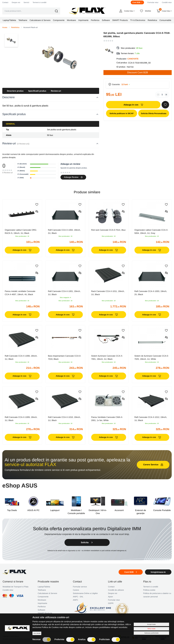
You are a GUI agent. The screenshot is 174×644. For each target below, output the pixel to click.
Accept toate (151, 624)
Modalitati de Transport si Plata (15, 587)
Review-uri (56, 91)
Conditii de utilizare (116, 590)
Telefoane (42, 590)
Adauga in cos (133, 105)
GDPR (111, 603)
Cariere (76, 590)
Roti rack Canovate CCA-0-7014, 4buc (108, 230)
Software (41, 610)
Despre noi (16, 2)
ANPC (75, 600)
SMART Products (45, 613)
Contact (5, 2)
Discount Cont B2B (138, 72)
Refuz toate (151, 629)
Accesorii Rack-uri (31, 27)
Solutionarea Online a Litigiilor (85, 593)
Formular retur (153, 2)
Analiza (87, 640)
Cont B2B (137, 2)
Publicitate (110, 640)
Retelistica (15, 27)
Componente (43, 597)
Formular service (80, 587)
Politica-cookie (149, 590)
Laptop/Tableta (44, 587)
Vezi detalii (37, 633)
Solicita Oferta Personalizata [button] (154, 113)
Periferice (42, 607)
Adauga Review (73, 177)
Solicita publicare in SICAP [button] (121, 113)
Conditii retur (167, 2)
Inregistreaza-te (158, 572)
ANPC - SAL (78, 597)
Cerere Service (153, 465)
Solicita (87, 543)
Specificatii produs (37, 91)
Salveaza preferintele (151, 633)
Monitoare (42, 600)
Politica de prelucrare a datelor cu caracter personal (157, 595)
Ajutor (111, 597)
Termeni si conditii (39, 2)
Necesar (42, 640)
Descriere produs (15, 91)
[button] (58, 11)
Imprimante (42, 603)
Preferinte (64, 640)
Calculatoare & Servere (47, 593)
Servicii (26, 2)
